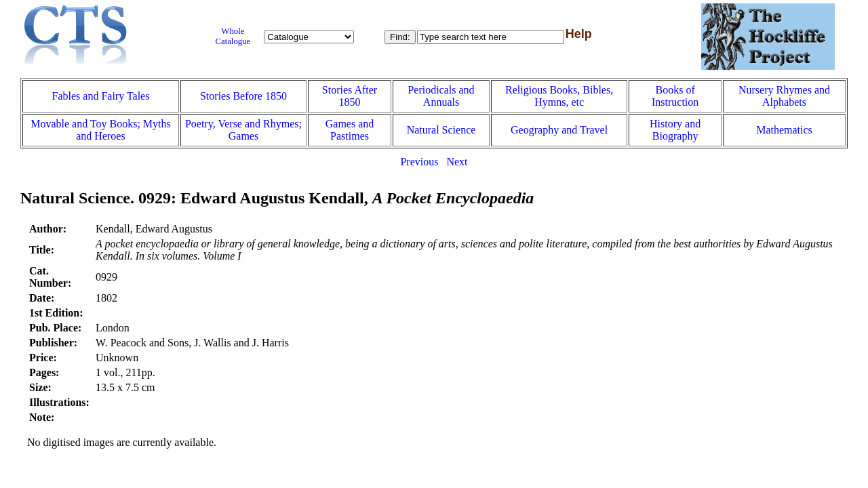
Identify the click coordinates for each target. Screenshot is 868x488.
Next (457, 162)
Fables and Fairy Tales (101, 96)
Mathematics (784, 130)
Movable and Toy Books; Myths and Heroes (101, 130)
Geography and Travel (559, 130)
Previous (419, 162)
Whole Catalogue (233, 36)
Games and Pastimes (350, 130)
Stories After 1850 (350, 96)
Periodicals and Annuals (441, 96)
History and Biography (675, 130)
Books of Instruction (675, 96)
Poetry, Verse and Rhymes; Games (243, 130)
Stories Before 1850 (243, 96)
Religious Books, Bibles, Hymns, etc (559, 96)
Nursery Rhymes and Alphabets (784, 96)
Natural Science (441, 130)
